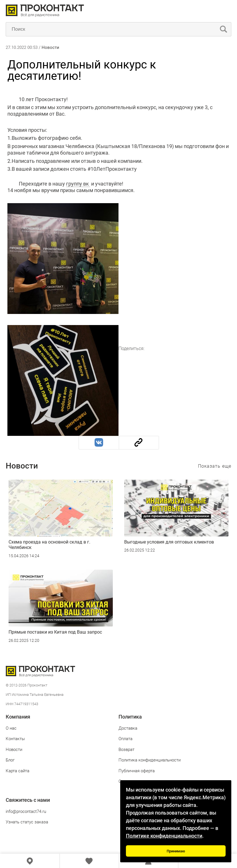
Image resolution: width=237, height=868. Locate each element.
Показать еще (215, 466)
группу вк (78, 184)
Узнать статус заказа (27, 822)
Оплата (125, 739)
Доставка (128, 728)
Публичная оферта (137, 771)
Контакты (15, 739)
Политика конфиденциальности (150, 760)
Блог (10, 760)
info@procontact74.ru (26, 811)
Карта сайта (18, 771)
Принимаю (176, 851)
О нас (11, 728)
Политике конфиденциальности (164, 836)
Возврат (126, 750)
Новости (50, 47)
